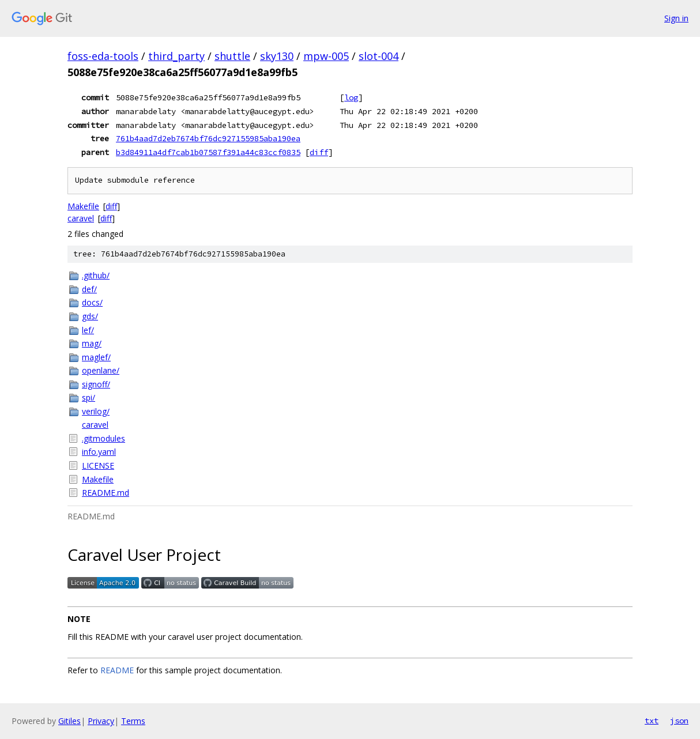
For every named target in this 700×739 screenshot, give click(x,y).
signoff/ (96, 384)
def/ (89, 289)
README (117, 670)
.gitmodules (104, 438)
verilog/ (96, 411)
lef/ (88, 330)
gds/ (90, 316)
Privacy (101, 721)
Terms (133, 721)
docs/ (92, 302)
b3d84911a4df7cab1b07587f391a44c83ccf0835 (208, 152)
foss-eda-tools (103, 56)
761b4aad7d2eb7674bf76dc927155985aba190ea (208, 138)
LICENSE (98, 465)
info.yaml (99, 452)
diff (319, 152)
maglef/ (96, 357)
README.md (106, 493)
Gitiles (69, 721)
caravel (81, 218)
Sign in (676, 18)
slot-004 (379, 56)
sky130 (277, 56)
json (679, 721)
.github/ (96, 275)
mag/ (92, 343)
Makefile (83, 206)
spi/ (89, 397)
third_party (176, 56)
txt (652, 721)
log (351, 97)
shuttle (232, 56)
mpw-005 (326, 56)
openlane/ (101, 370)
